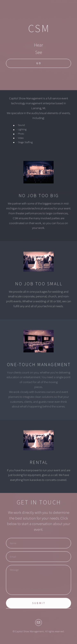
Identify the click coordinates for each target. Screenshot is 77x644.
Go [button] (39, 64)
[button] (38, 623)
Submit (39, 603)
